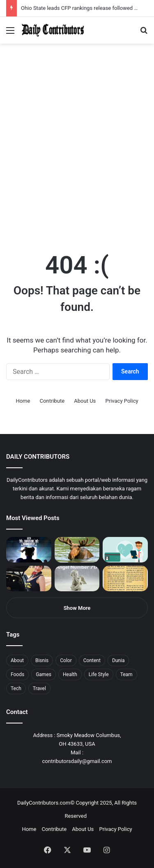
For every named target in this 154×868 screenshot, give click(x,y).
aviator (91, 0)
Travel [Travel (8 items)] (39, 688)
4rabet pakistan (128, 0)
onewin (107, 0)
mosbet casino (70, 0)
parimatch (99, 0)
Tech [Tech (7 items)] (16, 688)
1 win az (65, 0)
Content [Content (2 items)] (92, 660)
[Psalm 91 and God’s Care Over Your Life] (125, 579)
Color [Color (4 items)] (66, 660)
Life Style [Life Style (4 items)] (99, 674)
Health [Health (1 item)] (70, 674)
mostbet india (7, 0)
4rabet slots (22, 0)
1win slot (77, 0)
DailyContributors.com (44, 803)
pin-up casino (84, 0)
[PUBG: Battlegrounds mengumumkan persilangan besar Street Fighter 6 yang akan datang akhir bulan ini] (29, 550)
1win (46, 0)
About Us (85, 401)
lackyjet (94, 0)
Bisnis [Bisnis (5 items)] (42, 660)
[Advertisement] (77, 158)
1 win (3, 0)
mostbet (1, 0)
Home (23, 401)
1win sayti (5, 0)
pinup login (114, 0)
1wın (47, 0)
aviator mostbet (104, 0)
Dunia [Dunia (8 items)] (118, 660)
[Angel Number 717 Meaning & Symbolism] (77, 579)
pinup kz (119, 0)
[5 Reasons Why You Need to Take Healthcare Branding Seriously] (125, 550)
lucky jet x (125, 0)
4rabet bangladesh (37, 0)
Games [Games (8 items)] (44, 674)
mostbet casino (11, 0)
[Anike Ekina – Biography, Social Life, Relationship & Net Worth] (29, 579)
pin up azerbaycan (49, 0)
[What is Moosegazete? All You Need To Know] (77, 550)
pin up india (44, 0)
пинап (92, 0)
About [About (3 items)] (17, 660)
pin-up (113, 0)
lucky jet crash (88, 0)
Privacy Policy (122, 401)
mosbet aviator (110, 0)
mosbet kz (96, 0)
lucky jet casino (74, 0)
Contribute (52, 401)
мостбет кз (60, 0)
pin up (53, 0)
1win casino (67, 0)
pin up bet (101, 0)
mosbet (79, 0)
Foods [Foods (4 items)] (17, 674)
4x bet (34, 0)
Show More (77, 608)
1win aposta (41, 0)
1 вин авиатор (18, 0)
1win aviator (26, 0)
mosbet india (30, 0)
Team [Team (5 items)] (126, 674)
